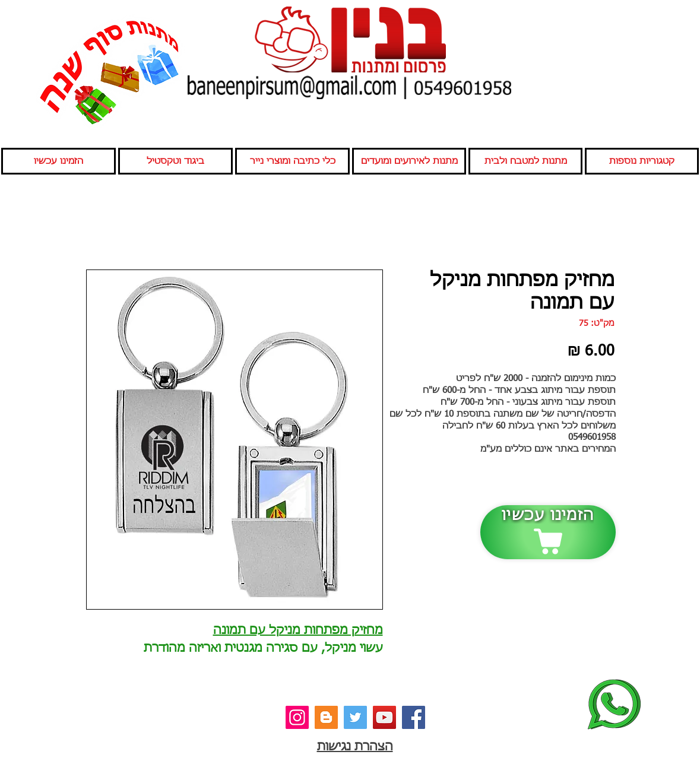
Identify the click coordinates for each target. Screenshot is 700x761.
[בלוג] (326, 717)
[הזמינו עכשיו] (548, 532)
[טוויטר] (355, 717)
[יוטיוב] (384, 717)
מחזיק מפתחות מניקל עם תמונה (298, 630)
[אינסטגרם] (297, 717)
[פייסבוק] (414, 717)
